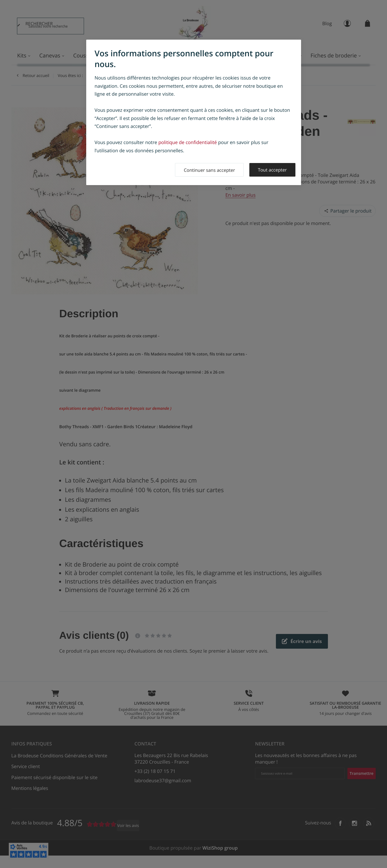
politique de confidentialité (188, 142)
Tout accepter (272, 170)
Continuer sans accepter (209, 170)
